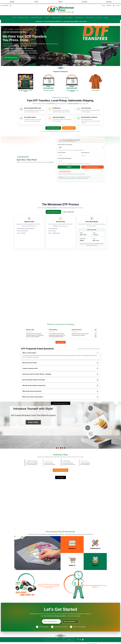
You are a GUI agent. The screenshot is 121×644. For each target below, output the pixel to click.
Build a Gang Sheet (69, 128)
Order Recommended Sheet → (92, 167)
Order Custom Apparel (28, 57)
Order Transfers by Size (11, 57)
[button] (10, 6)
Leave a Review (61, 342)
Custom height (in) (85, 153)
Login (103, 6)
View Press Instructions (60, 470)
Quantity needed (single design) (65, 158)
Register (109, 6)
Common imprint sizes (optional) (65, 145)
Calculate (69, 167)
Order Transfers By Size (51, 621)
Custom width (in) (62, 153)
